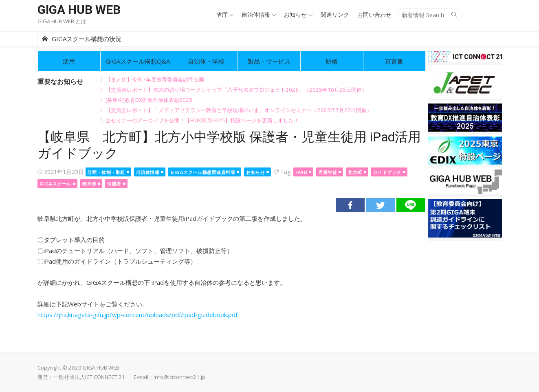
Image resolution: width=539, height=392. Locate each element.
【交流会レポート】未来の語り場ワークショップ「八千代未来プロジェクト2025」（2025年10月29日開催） (236, 90)
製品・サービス (269, 61)
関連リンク (335, 14)
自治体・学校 (206, 61)
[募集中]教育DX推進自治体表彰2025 (149, 100)
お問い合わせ (374, 14)
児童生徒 (328, 172)
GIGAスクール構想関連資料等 (203, 172)
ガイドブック (387, 172)
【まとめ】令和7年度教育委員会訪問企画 (155, 79)
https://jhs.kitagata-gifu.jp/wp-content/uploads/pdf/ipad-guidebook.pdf (137, 315)
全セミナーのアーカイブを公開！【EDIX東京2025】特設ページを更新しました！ (202, 120)
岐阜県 (89, 184)
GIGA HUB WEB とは (62, 21)
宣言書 (394, 61)
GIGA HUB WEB (79, 10)
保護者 (114, 184)
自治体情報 (256, 14)
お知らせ (295, 14)
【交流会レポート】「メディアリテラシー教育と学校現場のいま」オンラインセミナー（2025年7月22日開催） (239, 110)
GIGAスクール (55, 184)
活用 (69, 61)
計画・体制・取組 (106, 172)
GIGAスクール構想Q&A (138, 61)
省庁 (222, 14)
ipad (301, 172)
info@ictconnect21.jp (179, 377)
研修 (332, 61)
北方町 (355, 172)
